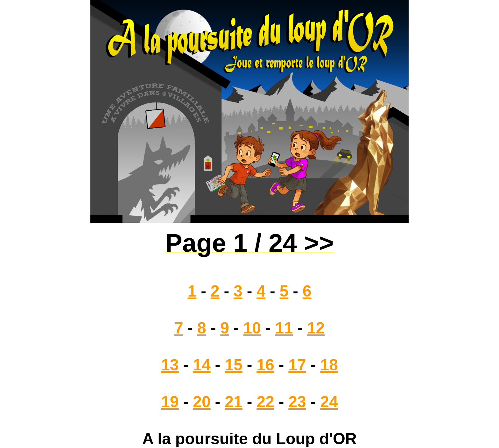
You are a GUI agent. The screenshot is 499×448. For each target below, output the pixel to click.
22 (265, 402)
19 (170, 402)
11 (284, 328)
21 (234, 402)
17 (297, 365)
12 (316, 328)
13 (170, 365)
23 (297, 402)
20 (202, 402)
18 (329, 365)
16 (265, 365)
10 (252, 328)
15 (234, 365)
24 (329, 402)
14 (202, 365)
